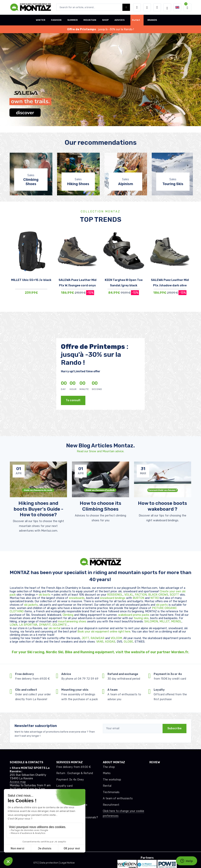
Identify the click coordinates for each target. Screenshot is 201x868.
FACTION (141, 595)
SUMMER (72, 20)
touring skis (141, 618)
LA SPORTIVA (28, 625)
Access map (18, 782)
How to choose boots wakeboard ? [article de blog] (162, 506)
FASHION (56, 20)
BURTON (139, 598)
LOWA (14, 625)
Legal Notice (67, 863)
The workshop (112, 780)
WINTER (41, 20)
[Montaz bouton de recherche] (126, 7)
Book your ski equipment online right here (104, 632)
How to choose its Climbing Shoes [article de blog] (100, 506)
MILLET (165, 622)
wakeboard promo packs (134, 615)
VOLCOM (116, 638)
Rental (107, 786)
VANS (100, 642)
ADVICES (120, 20)
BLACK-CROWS (158, 595)
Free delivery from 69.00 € (74, 767)
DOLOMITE (60, 625)
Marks (107, 773)
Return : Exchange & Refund (75, 773)
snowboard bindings (113, 598)
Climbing (68, 615)
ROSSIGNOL (115, 595)
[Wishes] (147, 7)
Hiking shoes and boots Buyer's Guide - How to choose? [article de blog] (38, 509)
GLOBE (128, 642)
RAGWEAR (98, 638)
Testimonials (111, 792)
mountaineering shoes (72, 622)
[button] (137, 7)
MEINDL (176, 622)
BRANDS (152, 20)
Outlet (136, 20)
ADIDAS (110, 642)
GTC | (37, 863)
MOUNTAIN (90, 20)
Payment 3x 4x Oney (70, 780)
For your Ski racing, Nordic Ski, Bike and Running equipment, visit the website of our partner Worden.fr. (100, 652)
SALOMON (151, 622)
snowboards (77, 598)
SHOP (105, 20)
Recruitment (111, 805)
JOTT (85, 638)
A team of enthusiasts (118, 798)
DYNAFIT (45, 625)
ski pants (162, 605)
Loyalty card (64, 786)
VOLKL (129, 595)
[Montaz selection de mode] (167, 7)
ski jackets (31, 605)
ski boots (45, 595)
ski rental (54, 628)
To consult (73, 400)
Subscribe (175, 728)
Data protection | (50, 863)
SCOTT (175, 595)
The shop (109, 767)
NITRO (155, 598)
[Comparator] (157, 7)
